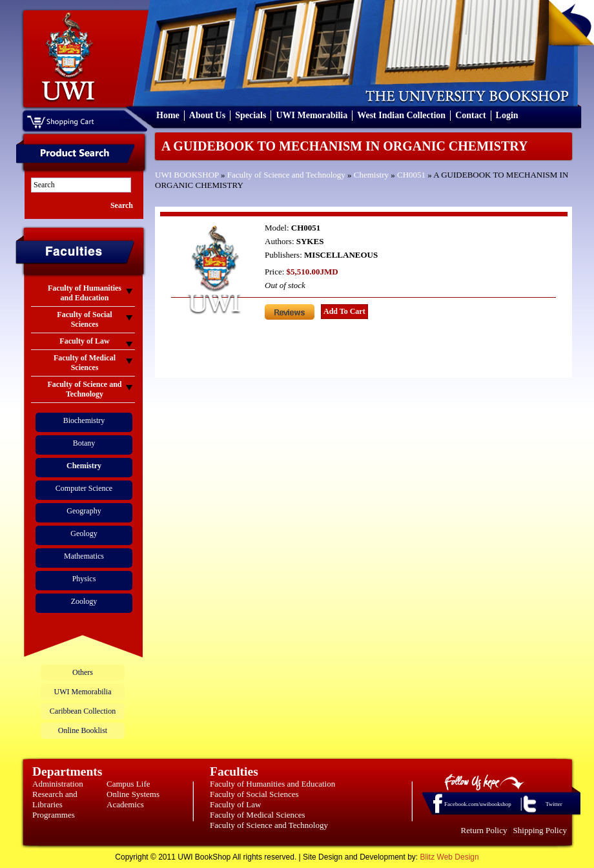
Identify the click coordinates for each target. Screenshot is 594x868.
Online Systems (133, 794)
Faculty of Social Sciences (254, 794)
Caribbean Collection (83, 711)
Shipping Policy (540, 830)
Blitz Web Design (450, 857)
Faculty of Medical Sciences (258, 815)
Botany (84, 443)
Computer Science (84, 488)
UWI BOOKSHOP (187, 175)
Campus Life (128, 784)
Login (507, 115)
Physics (84, 579)
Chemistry (371, 175)
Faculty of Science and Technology (286, 175)
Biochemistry (84, 420)
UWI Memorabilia (312, 115)
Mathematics (84, 556)
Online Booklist (83, 730)
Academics (125, 804)
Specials (251, 115)
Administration (58, 784)
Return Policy (484, 830)
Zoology (84, 601)
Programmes (54, 815)
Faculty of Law (235, 804)
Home (168, 115)
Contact (470, 115)
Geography (84, 511)
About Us (207, 115)
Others (83, 672)
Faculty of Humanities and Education (272, 784)
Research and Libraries (55, 799)
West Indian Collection (401, 115)
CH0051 (411, 175)
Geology (84, 533)
